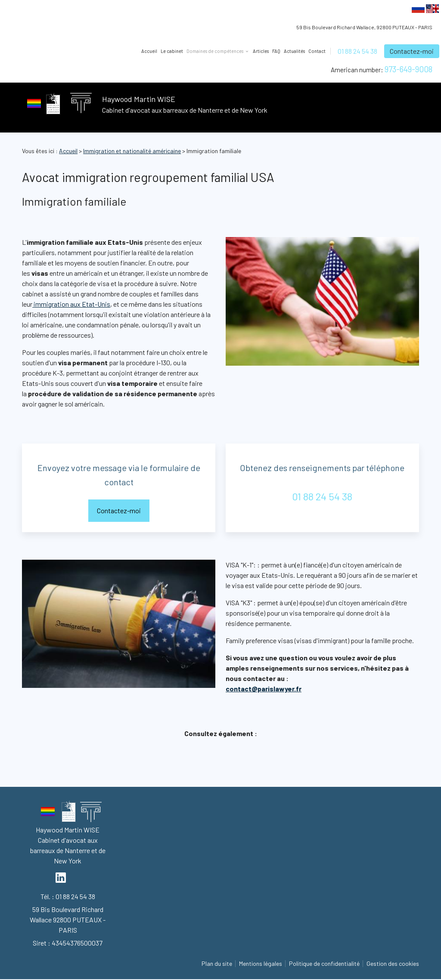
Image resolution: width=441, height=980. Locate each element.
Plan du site (217, 963)
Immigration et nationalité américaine (132, 151)
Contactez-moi (412, 51)
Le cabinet (172, 51)
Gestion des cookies (393, 963)
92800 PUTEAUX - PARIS (364, 27)
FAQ (276, 51)
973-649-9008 (408, 69)
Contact (317, 51)
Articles (261, 51)
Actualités (294, 51)
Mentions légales (261, 963)
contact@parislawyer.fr (264, 689)
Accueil (149, 51)
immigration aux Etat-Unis (71, 304)
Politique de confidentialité (324, 963)
